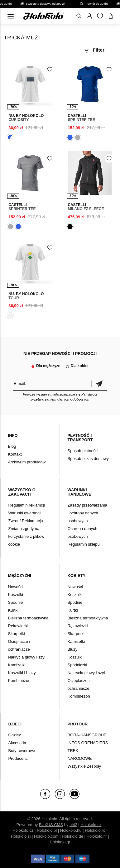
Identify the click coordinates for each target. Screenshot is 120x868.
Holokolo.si (21, 836)
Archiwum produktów (27, 462)
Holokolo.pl (47, 830)
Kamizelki (17, 665)
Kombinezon (19, 681)
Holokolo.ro (95, 830)
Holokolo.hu (71, 830)
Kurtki (13, 610)
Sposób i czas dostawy (88, 459)
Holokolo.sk (91, 825)
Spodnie (16, 602)
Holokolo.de (72, 836)
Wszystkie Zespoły (84, 766)
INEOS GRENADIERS (88, 743)
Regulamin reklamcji (27, 505)
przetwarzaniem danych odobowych (60, 399)
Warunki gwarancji (25, 513)
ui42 (73, 825)
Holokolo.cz (23, 830)
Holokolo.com (46, 836)
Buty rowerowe (22, 751)
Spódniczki (77, 665)
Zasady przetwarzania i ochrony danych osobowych (87, 513)
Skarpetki (17, 634)
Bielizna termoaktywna (28, 618)
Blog (12, 446)
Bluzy (72, 649)
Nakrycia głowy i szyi (27, 657)
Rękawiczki (18, 626)
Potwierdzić (99, 384)
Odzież (15, 735)
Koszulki (16, 595)
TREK (73, 751)
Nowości (16, 587)
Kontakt (15, 454)
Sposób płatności (83, 451)
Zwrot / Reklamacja (26, 521)
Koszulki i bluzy (22, 673)
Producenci (19, 758)
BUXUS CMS (51, 825)
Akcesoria (17, 743)
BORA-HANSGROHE (87, 735)
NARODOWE (79, 758)
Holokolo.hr (97, 836)
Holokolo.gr (60, 842)
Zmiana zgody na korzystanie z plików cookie (26, 536)
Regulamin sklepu (83, 544)
